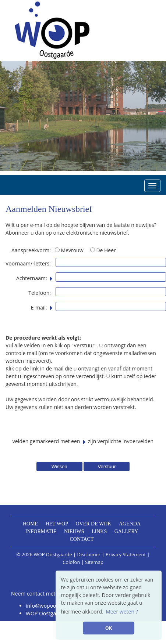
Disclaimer (89, 554)
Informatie (41, 531)
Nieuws (74, 531)
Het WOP (57, 524)
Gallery (126, 531)
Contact (82, 539)
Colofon (71, 562)
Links (99, 531)
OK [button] (109, 628)
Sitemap (94, 562)
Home (30, 524)
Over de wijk (93, 524)
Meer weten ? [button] (122, 612)
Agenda (130, 524)
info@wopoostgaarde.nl (54, 606)
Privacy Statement (126, 554)
